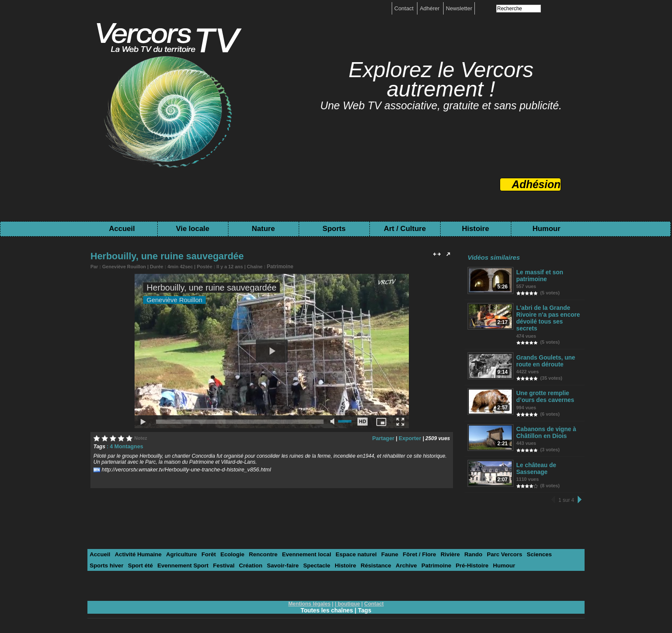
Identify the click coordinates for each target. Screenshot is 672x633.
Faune (378, 548)
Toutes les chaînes (327, 604)
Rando (459, 548)
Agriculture (178, 548)
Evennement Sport (142, 559)
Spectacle (271, 559)
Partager (385, 437)
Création (208, 559)
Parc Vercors (489, 548)
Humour (546, 229)
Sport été (102, 559)
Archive (358, 559)
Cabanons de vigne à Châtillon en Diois (545, 428)
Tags (365, 604)
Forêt (204, 548)
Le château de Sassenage (535, 463)
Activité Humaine (136, 548)
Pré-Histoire (421, 559)
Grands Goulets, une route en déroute (544, 358)
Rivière (437, 548)
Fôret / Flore (407, 548)
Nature (264, 229)
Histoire (475, 229)
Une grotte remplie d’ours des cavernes (544, 393)
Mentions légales (310, 597)
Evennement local (298, 548)
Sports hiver (555, 548)
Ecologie (227, 548)
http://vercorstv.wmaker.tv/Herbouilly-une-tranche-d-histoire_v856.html (181, 468)
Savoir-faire (239, 559)
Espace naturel (346, 548)
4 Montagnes (125, 445)
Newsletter (459, 8)
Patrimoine (279, 266)
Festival (182, 559)
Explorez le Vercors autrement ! (441, 79)
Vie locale (192, 229)
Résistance (328, 559)
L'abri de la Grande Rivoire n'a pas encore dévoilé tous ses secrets (546, 316)
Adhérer (430, 8)
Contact (405, 8)
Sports (334, 229)
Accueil (122, 229)
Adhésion (536, 184)
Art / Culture (405, 229)
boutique (349, 597)
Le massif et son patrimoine (539, 275)
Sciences (522, 548)
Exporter (410, 437)
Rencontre (257, 548)
